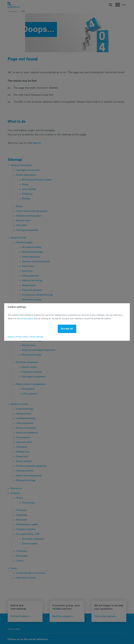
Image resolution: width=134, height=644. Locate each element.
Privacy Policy (22, 337)
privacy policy (27, 319)
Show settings (37, 337)
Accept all (67, 329)
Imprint (11, 337)
